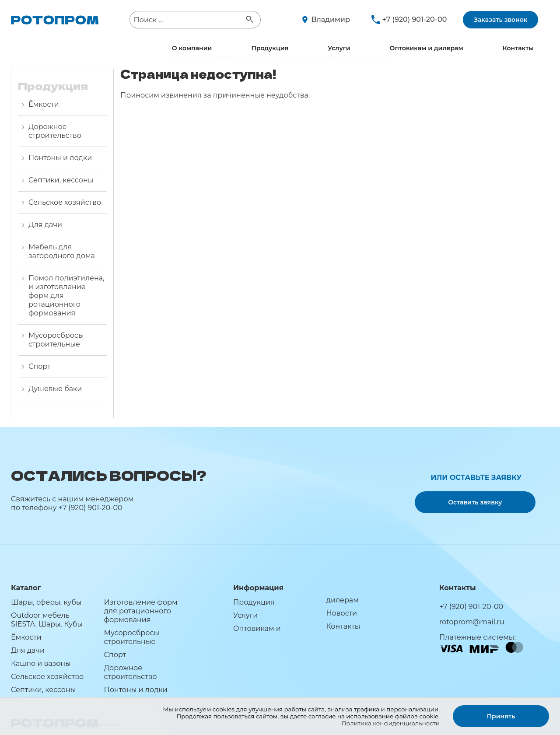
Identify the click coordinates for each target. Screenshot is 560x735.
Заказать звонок (500, 20)
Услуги (339, 48)
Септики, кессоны (61, 180)
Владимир (331, 19)
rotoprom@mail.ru (472, 622)
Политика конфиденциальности (391, 723)
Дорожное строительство (55, 131)
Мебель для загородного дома (62, 251)
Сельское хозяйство (65, 202)
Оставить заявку (475, 502)
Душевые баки (55, 389)
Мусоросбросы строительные (56, 340)
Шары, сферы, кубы (46, 602)
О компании (192, 48)
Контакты (518, 48)
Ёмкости (44, 104)
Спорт (40, 366)
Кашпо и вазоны (41, 663)
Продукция (270, 48)
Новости (341, 613)
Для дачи (45, 225)
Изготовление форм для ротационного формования (140, 611)
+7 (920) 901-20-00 (415, 19)
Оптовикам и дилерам (427, 48)
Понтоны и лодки (60, 158)
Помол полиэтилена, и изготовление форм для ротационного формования (66, 296)
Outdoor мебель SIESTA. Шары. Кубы (47, 620)
